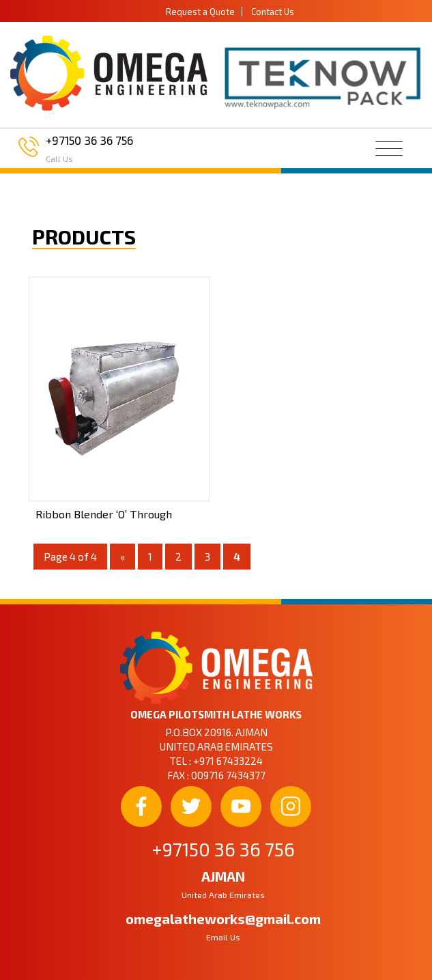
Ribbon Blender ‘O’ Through (104, 514)
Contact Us (273, 12)
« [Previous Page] (123, 557)
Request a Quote (200, 12)
